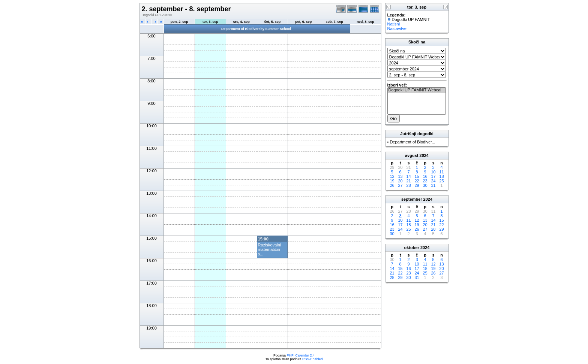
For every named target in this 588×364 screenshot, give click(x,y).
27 (400, 185)
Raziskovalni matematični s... (270, 249)
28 (408, 185)
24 (433, 181)
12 (392, 176)
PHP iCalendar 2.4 (301, 355)
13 (400, 176)
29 (417, 185)
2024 (424, 155)
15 (417, 176)
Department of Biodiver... (412, 142)
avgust (412, 155)
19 (392, 181)
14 (408, 176)
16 (425, 176)
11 (441, 172)
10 (433, 172)
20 (400, 181)
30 (425, 185)
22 (417, 181)
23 (425, 181)
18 (441, 176)
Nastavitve (397, 28)
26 (392, 185)
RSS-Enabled (313, 359)
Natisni (394, 24)
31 (433, 185)
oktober (412, 248)
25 (441, 181)
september (412, 199)
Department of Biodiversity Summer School (256, 29)
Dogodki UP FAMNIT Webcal (417, 90)
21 (408, 181)
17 (433, 176)
